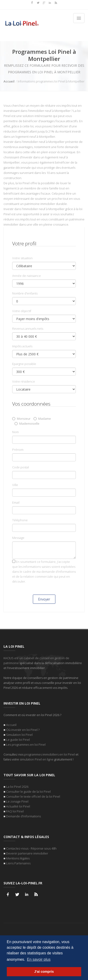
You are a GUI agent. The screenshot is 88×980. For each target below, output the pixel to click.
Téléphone (20, 520)
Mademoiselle (27, 423)
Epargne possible (24, 364)
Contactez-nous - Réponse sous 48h (31, 848)
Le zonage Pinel (17, 801)
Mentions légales (18, 858)
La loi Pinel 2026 (17, 787)
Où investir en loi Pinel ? (23, 730)
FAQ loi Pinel (15, 811)
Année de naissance (27, 276)
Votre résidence (24, 381)
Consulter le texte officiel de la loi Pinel (33, 796)
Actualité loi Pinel (18, 806)
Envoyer (44, 599)
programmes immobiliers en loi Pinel (50, 754)
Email (16, 502)
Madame (42, 419)
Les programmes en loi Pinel (26, 745)
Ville (15, 485)
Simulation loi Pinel (19, 735)
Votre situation (22, 258)
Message (18, 538)
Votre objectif (22, 311)
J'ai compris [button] (44, 972)
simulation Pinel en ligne (37, 759)
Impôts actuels (22, 346)
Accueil (9, 81)
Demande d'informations (23, 816)
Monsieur (21, 419)
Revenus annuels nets (28, 329)
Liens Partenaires (18, 863)
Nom (15, 432)
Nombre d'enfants (25, 293)
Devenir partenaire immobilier (27, 853)
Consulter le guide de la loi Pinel (28, 792)
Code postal (21, 467)
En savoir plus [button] (39, 959)
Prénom (18, 450)
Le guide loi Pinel (18, 740)
